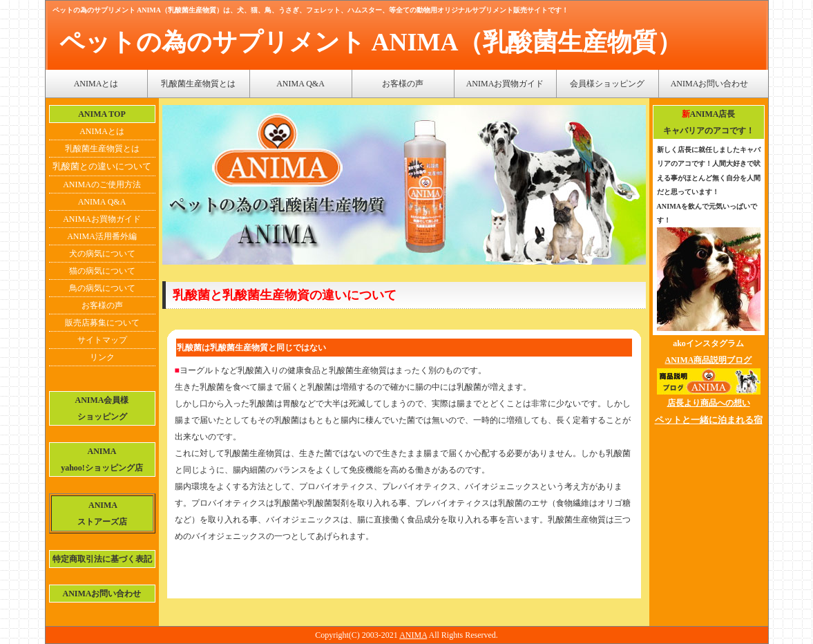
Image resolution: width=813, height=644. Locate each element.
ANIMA (413, 635)
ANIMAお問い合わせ (710, 84)
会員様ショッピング (607, 84)
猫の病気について (102, 271)
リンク (102, 357)
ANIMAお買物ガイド (505, 84)
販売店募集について (102, 323)
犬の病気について (102, 254)
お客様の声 (403, 84)
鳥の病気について (102, 288)
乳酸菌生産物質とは (198, 84)
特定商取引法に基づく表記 (102, 559)
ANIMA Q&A (300, 84)
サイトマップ (102, 340)
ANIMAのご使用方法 (102, 184)
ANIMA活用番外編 (102, 236)
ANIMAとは (96, 84)
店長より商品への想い (709, 403)
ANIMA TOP (102, 114)
